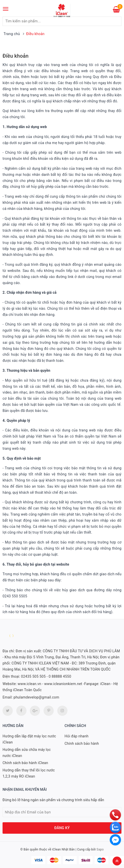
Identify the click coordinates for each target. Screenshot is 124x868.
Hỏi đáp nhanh (77, 736)
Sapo (100, 849)
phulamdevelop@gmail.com (36, 697)
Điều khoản (16, 56)
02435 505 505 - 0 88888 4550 (46, 676)
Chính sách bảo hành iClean (25, 763)
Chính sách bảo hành (82, 743)
